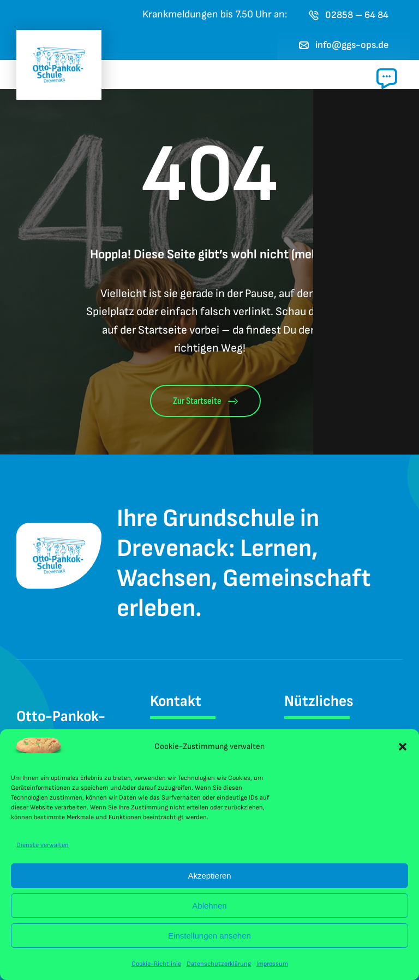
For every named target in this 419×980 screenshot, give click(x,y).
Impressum (272, 964)
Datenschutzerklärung (219, 964)
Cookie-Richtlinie (156, 964)
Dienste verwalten (43, 845)
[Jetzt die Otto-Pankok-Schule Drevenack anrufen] (349, 15)
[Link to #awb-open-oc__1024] (387, 78)
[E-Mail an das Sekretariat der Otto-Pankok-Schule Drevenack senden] (344, 45)
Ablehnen (209, 906)
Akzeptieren (209, 876)
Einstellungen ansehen (209, 936)
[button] (403, 747)
